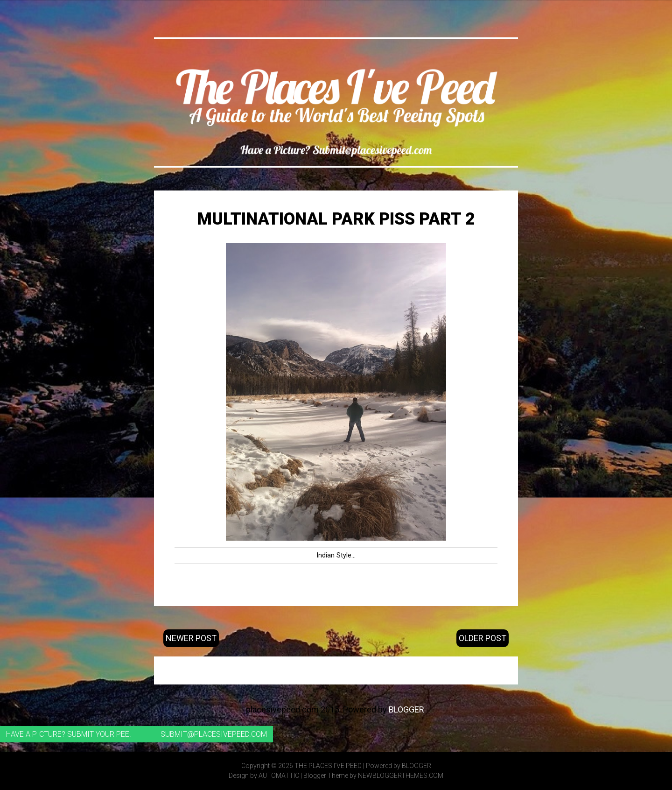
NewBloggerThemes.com (401, 776)
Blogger (406, 709)
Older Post (483, 638)
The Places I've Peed (328, 766)
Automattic (279, 776)
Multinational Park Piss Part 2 (336, 219)
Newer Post (191, 638)
